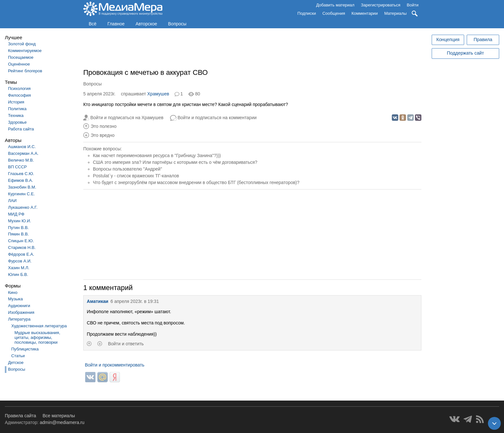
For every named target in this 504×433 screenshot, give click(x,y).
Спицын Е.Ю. (21, 241)
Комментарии (365, 13)
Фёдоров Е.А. (21, 254)
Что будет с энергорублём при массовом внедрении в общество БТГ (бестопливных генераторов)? (196, 182)
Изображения (21, 312)
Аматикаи (98, 301)
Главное (116, 24)
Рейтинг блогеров (25, 71)
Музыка (15, 299)
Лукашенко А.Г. (23, 207)
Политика (17, 109)
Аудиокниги (19, 306)
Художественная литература (39, 326)
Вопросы (177, 24)
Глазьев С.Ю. (21, 174)
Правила (483, 40)
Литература (19, 319)
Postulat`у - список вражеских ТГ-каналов (136, 176)
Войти (413, 5)
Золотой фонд (22, 44)
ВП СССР (17, 167)
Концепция (448, 40)
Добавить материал (335, 5)
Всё (93, 24)
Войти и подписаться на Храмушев (127, 118)
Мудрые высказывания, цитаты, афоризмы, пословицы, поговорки (37, 337)
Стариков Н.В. (22, 247)
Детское (16, 362)
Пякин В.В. (18, 234)
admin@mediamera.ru (62, 422)
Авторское (146, 24)
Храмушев (158, 94)
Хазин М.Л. (19, 268)
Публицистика (25, 349)
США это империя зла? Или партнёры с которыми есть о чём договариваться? (175, 162)
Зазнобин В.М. (22, 187)
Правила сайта (20, 416)
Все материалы (59, 416)
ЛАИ (12, 201)
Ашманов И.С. (22, 147)
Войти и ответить (126, 344)
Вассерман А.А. (23, 153)
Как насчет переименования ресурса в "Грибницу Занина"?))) (157, 155)
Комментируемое (25, 51)
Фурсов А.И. (20, 261)
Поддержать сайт (465, 53)
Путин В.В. (18, 228)
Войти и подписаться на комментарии (217, 118)
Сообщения (334, 13)
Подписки (307, 13)
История (16, 102)
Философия (19, 95)
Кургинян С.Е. (21, 194)
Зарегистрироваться (381, 5)
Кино (13, 292)
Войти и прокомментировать (115, 365)
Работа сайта (21, 129)
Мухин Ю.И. (20, 221)
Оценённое (19, 64)
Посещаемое (21, 57)
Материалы (395, 13)
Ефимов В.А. (21, 180)
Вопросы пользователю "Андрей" (127, 169)
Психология (19, 88)
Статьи (18, 356)
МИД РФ (16, 214)
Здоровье (17, 122)
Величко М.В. (21, 160)
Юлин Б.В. (18, 274)
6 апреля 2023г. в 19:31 (135, 301)
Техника (16, 115)
